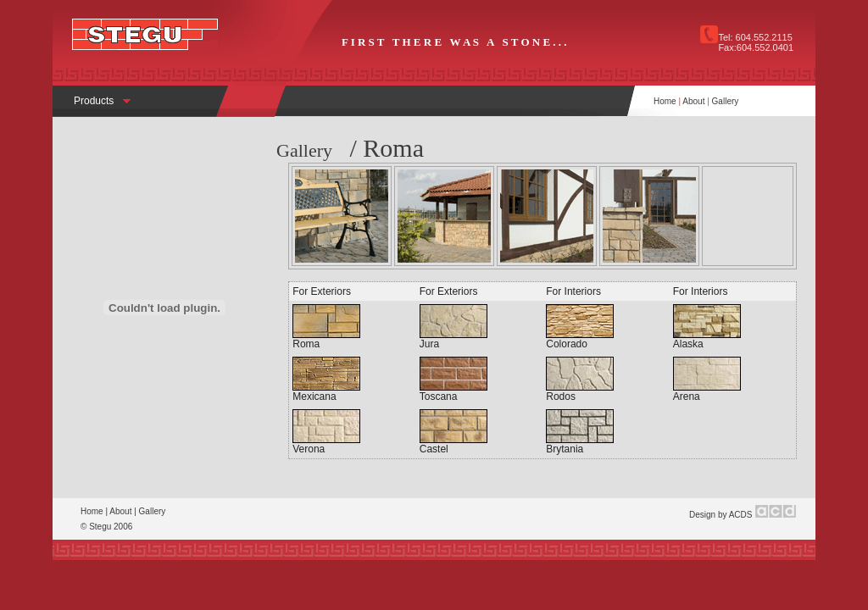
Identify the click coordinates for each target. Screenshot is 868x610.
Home (665, 101)
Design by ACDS (721, 515)
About (693, 101)
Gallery (726, 101)
